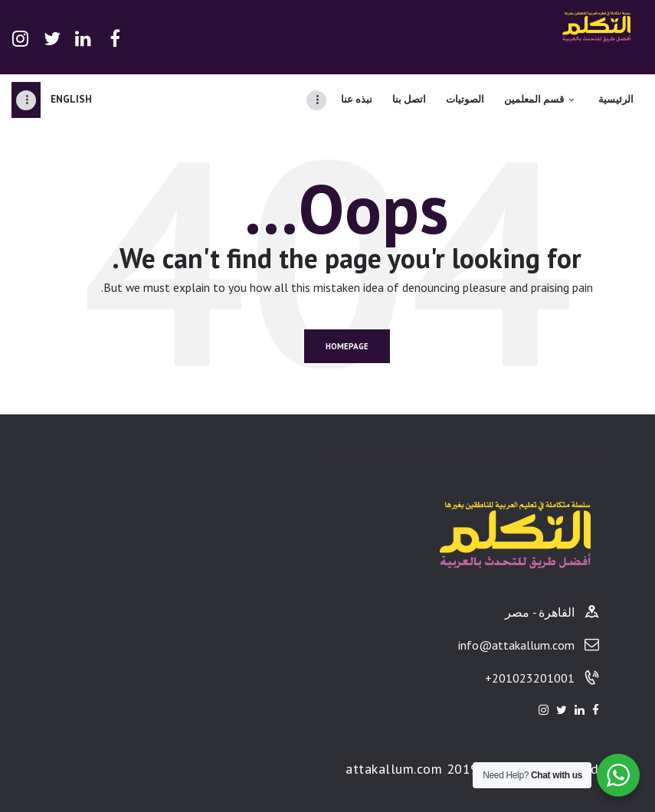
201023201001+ (530, 678)
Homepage (347, 346)
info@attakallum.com (516, 645)
